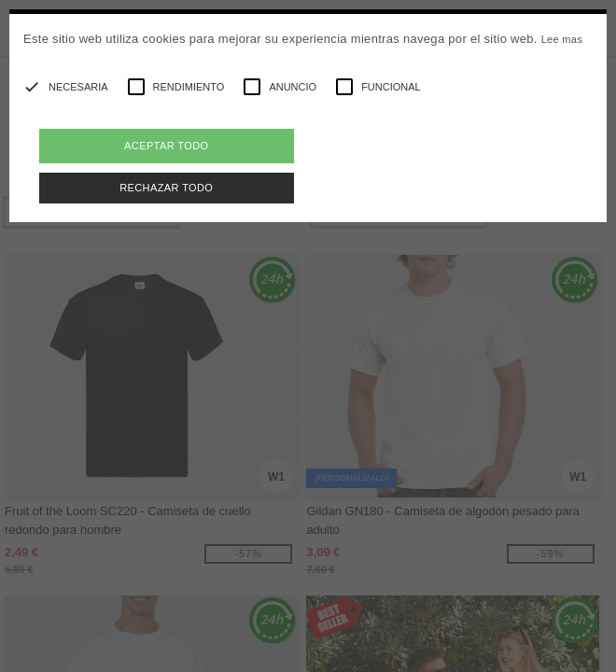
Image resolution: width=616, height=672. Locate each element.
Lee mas (562, 39)
